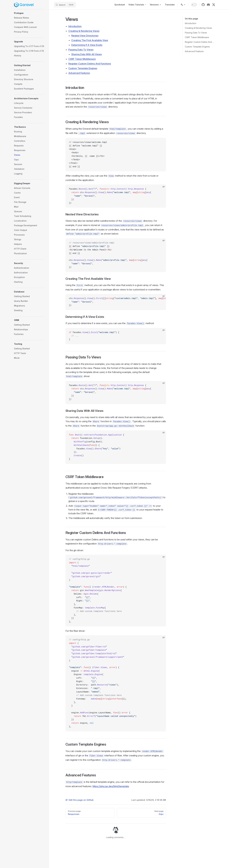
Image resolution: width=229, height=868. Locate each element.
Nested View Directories (85, 36)
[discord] (208, 5)
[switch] (194, 5)
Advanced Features (194, 51)
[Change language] (183, 5)
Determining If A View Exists (87, 45)
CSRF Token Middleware (197, 37)
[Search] (65, 5)
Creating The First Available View (90, 40)
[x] (214, 5)
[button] (29, 13)
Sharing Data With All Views (87, 54)
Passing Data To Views (196, 33)
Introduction (191, 23)
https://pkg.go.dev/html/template (111, 786)
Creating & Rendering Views (198, 28)
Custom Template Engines (197, 47)
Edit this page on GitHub (79, 800)
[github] (203, 5)
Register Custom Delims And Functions (200, 42)
